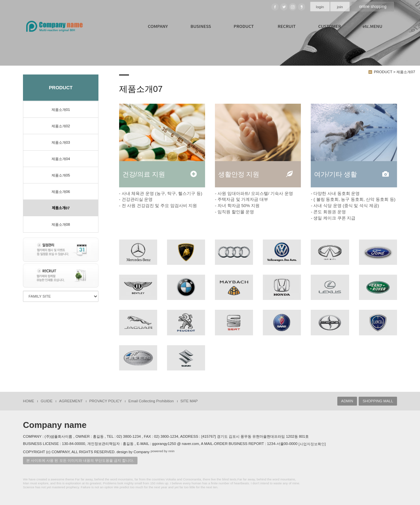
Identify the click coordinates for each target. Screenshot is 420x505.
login (320, 7)
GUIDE (47, 401)
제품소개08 (61, 224)
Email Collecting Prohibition (151, 401)
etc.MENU (372, 26)
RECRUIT (287, 26)
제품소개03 (61, 142)
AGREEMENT (71, 401)
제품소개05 (61, 175)
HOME (29, 401)
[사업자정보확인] (312, 444)
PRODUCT (244, 26)
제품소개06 (61, 192)
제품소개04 (61, 159)
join (340, 7)
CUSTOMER (330, 26)
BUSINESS (201, 26)
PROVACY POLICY (105, 401)
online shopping (373, 7)
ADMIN (347, 401)
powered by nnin (163, 451)
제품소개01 (61, 110)
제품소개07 (61, 208)
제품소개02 (61, 126)
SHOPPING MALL (378, 401)
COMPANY (158, 26)
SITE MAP (189, 401)
